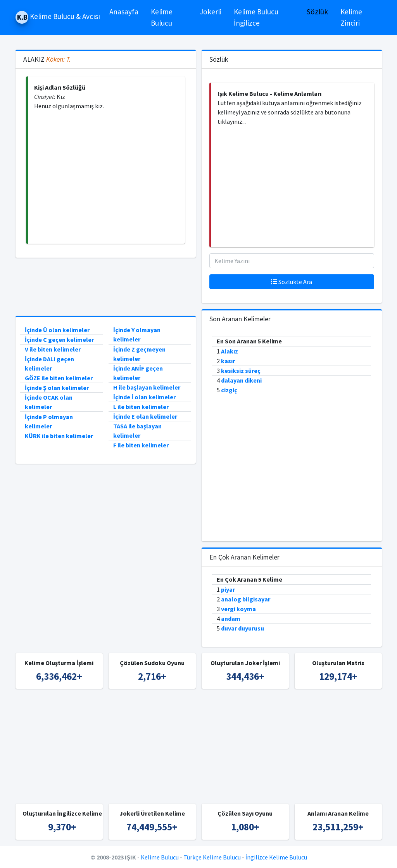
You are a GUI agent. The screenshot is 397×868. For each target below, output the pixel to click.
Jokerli (211, 12)
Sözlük (317, 12)
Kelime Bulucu (162, 17)
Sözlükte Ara (292, 282)
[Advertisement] (106, 177)
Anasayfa (124, 12)
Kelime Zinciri (351, 17)
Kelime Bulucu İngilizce (256, 17)
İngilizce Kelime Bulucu (276, 857)
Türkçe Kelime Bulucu (212, 857)
